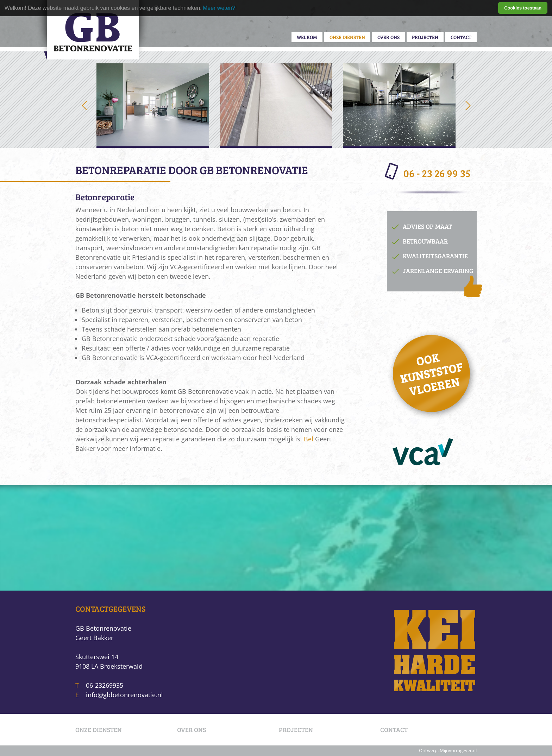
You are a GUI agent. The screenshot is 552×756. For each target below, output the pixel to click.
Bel (309, 439)
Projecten (425, 37)
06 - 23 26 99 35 (429, 172)
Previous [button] (84, 106)
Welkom (307, 37)
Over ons (388, 37)
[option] (153, 106)
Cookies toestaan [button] (523, 8)
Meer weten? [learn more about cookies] (219, 8)
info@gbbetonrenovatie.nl (124, 695)
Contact (461, 37)
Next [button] (468, 106)
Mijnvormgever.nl (458, 751)
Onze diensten (347, 37)
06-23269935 (105, 685)
